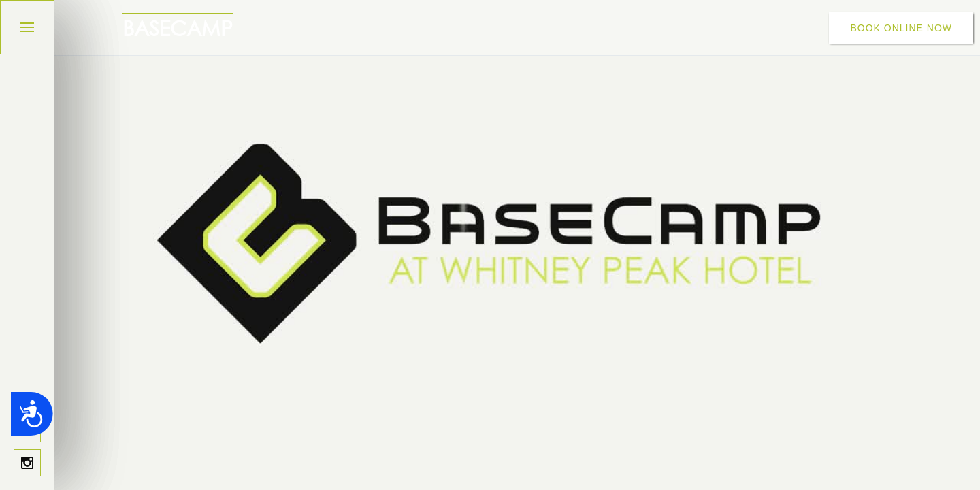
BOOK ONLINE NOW (901, 28)
